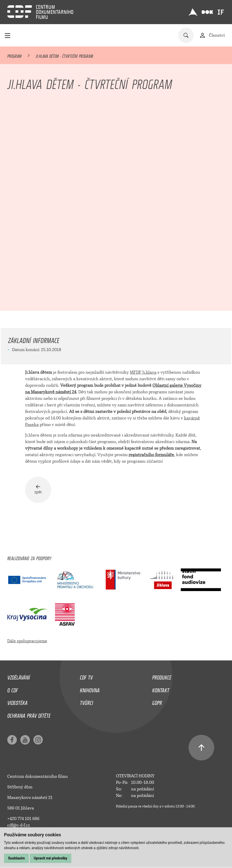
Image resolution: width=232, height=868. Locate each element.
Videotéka (17, 705)
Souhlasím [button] (16, 858)
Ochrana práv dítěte (29, 718)
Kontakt (161, 693)
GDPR (157, 705)
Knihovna (90, 693)
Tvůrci (86, 705)
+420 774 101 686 (23, 822)
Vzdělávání (19, 680)
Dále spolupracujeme (27, 644)
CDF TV (86, 680)
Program (14, 55)
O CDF (13, 693)
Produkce (162, 680)
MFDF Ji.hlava (143, 372)
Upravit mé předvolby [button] (51, 858)
